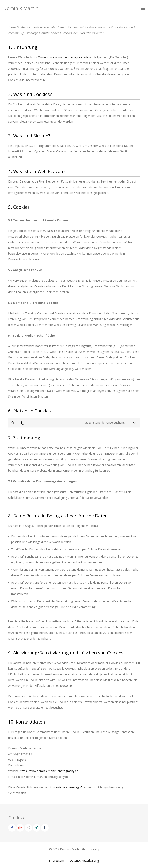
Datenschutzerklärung (84, 861)
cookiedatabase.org (66, 787)
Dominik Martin (21, 8)
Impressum (57, 861)
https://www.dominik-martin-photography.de (60, 57)
